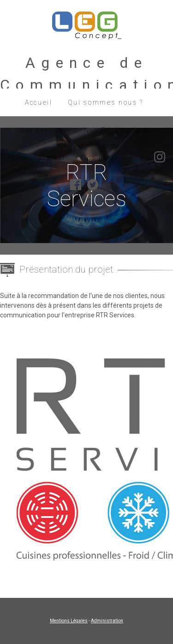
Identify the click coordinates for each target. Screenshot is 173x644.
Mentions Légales (69, 621)
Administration (107, 621)
